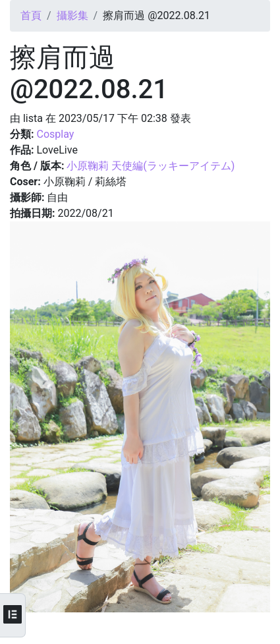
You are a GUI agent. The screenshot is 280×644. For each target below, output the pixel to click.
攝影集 (72, 15)
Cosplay (55, 134)
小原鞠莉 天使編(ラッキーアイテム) (151, 166)
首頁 (31, 15)
